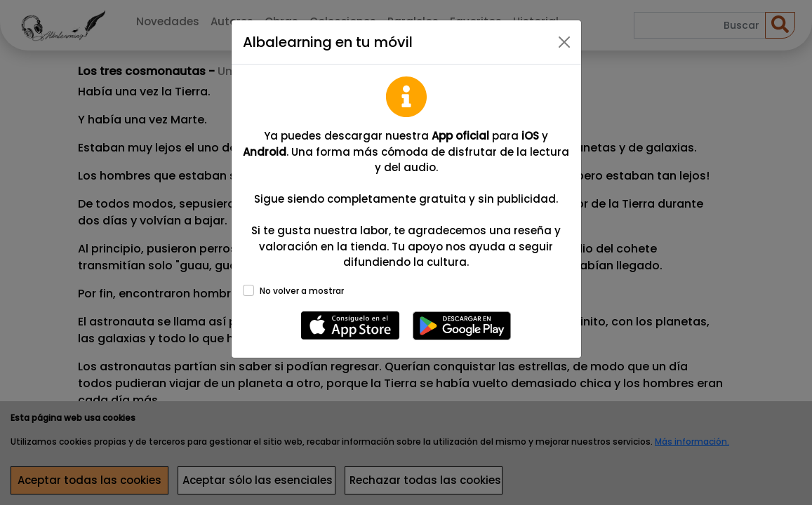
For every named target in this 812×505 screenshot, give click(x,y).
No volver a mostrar (302, 291)
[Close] (564, 42)
